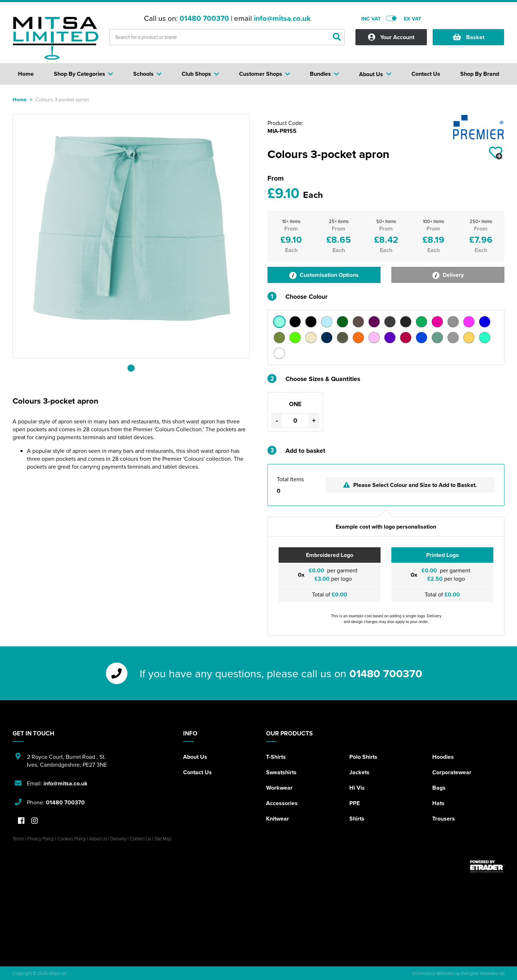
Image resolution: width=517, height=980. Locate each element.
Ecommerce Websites (433, 973)
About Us (195, 757)
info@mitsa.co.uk (282, 18)
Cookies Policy (71, 839)
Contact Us (197, 772)
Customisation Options (324, 275)
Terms (18, 839)
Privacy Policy (41, 839)
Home (20, 99)
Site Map (163, 839)
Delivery (448, 275)
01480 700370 (204, 18)
